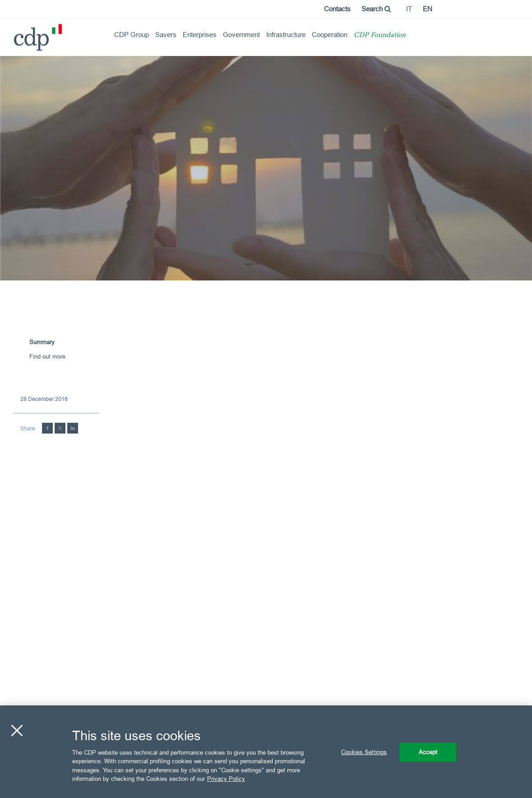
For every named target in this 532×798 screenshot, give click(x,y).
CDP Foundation (380, 35)
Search (376, 9)
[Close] (17, 731)
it (409, 9)
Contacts (337, 9)
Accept (428, 752)
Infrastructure (286, 35)
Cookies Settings (364, 752)
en (428, 9)
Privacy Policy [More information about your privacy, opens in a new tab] (226, 779)
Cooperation (330, 35)
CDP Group (132, 35)
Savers (166, 35)
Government (241, 35)
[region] (266, 752)
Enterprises (200, 35)
